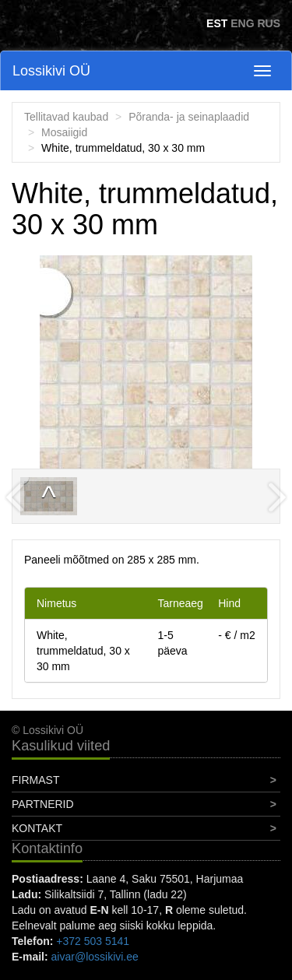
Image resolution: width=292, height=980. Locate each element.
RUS (269, 23)
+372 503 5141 (93, 941)
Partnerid (43, 804)
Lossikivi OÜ (51, 71)
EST (217, 23)
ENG (242, 23)
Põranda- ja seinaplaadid (189, 117)
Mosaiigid (64, 132)
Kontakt (37, 828)
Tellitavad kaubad (66, 117)
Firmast (35, 780)
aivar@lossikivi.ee (95, 957)
